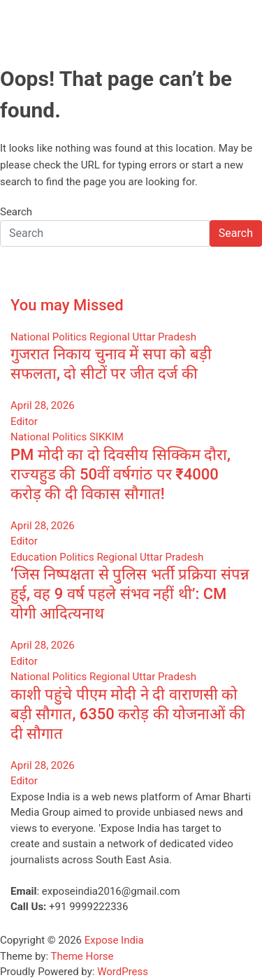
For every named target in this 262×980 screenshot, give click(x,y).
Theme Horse (82, 956)
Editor (24, 421)
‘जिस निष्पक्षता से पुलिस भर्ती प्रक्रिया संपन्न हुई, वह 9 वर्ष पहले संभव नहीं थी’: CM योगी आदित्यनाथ (130, 594)
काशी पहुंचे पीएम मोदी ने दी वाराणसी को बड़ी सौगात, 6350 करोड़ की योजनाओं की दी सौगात (128, 714)
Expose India (114, 940)
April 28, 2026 (43, 405)
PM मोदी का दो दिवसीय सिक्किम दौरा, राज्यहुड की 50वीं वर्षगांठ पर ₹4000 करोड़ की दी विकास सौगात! (121, 474)
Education (34, 557)
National (30, 337)
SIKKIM (107, 437)
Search (16, 212)
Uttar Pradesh (165, 337)
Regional (110, 337)
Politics (70, 337)
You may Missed (67, 305)
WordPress (123, 972)
